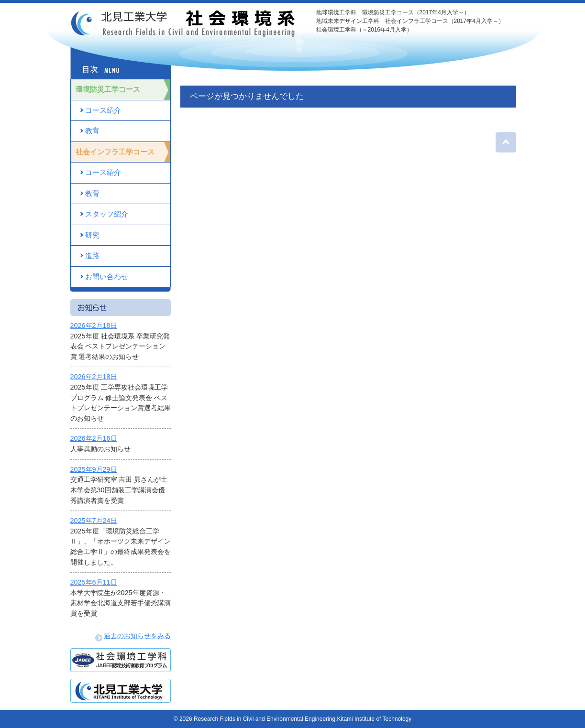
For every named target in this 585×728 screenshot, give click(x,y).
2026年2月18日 (94, 326)
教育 (92, 131)
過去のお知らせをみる (133, 636)
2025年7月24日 (94, 521)
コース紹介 (103, 110)
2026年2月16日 (94, 438)
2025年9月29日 (94, 469)
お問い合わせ (107, 277)
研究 (92, 235)
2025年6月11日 (94, 582)
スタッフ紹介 (107, 214)
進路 (92, 255)
